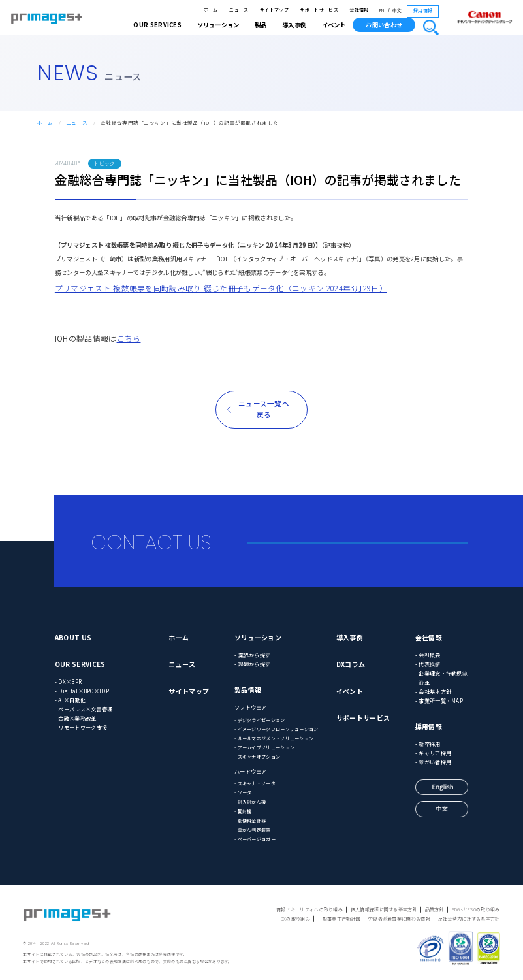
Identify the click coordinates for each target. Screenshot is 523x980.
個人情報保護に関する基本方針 (384, 909)
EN (382, 11)
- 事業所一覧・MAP (439, 700)
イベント (334, 25)
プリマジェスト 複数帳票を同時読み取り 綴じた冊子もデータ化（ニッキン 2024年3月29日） (221, 288)
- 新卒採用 (428, 743)
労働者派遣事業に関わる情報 (399, 919)
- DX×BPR (68, 681)
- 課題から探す (252, 664)
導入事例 (350, 637)
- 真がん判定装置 (253, 830)
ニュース (239, 10)
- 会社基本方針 (433, 691)
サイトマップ (274, 10)
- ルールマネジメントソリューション (274, 738)
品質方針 (435, 909)
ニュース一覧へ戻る (264, 409)
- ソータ (243, 792)
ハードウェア (251, 771)
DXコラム (351, 664)
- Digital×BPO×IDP (82, 691)
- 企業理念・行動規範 (441, 673)
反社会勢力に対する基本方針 (469, 919)
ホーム (211, 10)
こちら (129, 338)
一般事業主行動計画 (340, 919)
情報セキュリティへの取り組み (309, 909)
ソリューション (258, 637)
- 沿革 (422, 682)
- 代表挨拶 (428, 664)
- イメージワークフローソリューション (277, 729)
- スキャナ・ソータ (255, 783)
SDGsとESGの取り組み (476, 909)
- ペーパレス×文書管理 (84, 709)
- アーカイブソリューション (264, 747)
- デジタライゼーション (260, 720)
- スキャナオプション (257, 757)
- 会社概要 (428, 655)
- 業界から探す (252, 655)
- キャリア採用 (433, 753)
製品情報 (248, 690)
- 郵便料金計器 (250, 821)
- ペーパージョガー (255, 839)
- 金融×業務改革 (76, 718)
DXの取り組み (295, 919)
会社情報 (359, 10)
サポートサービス (319, 10)
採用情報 (423, 10)
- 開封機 (243, 811)
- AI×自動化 (70, 700)
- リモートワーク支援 (81, 727)
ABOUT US (73, 637)
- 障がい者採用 (433, 762)
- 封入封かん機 (250, 802)
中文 (397, 11)
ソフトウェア (251, 707)
